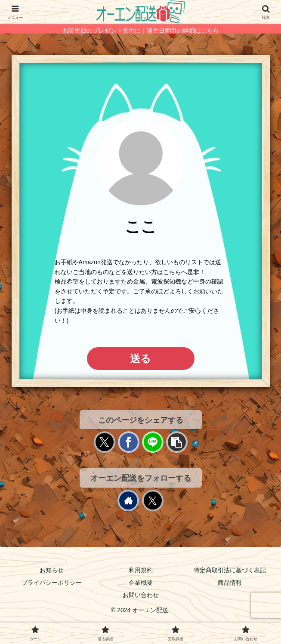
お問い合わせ (141, 595)
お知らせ (52, 570)
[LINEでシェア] (153, 442)
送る (140, 359)
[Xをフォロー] (153, 501)
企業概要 (141, 583)
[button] (177, 442)
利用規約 (141, 570)
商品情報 (230, 583)
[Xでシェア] (105, 442)
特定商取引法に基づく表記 (230, 570)
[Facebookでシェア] (129, 442)
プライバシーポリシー (52, 583)
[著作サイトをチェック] (128, 501)
